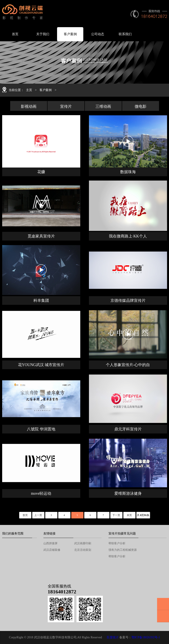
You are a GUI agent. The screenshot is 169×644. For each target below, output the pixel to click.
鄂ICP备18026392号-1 (146, 637)
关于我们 (43, 34)
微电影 (141, 106)
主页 (29, 90)
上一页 (38, 515)
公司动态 (98, 34)
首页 (15, 34)
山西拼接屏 (50, 543)
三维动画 (103, 106)
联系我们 (125, 34)
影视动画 (29, 106)
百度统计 (113, 637)
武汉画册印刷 (83, 543)
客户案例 (70, 34)
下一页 (116, 515)
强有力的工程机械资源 (123, 550)
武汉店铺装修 (52, 550)
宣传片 (66, 106)
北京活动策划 (83, 550)
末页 (129, 515)
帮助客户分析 (117, 543)
